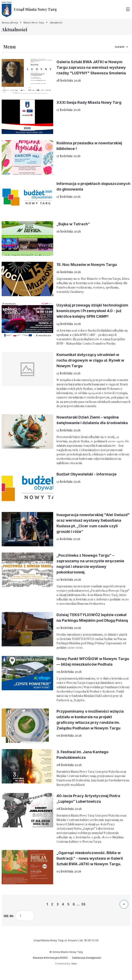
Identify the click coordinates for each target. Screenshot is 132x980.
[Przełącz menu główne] (128, 9)
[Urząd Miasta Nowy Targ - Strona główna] (29, 9)
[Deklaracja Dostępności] (87, 958)
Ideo (74, 964)
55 (83, 904)
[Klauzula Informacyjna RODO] (50, 958)
